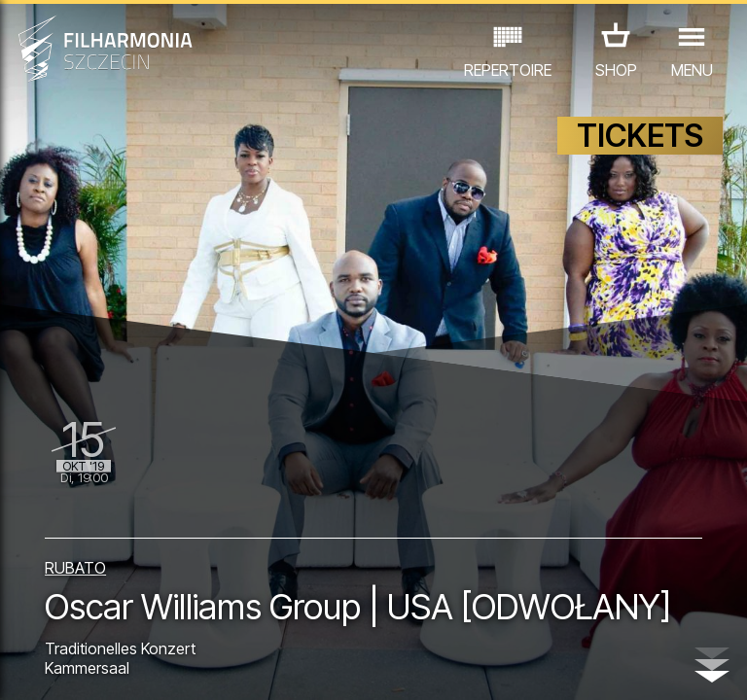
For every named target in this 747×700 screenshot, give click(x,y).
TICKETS (640, 143)
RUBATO (75, 524)
